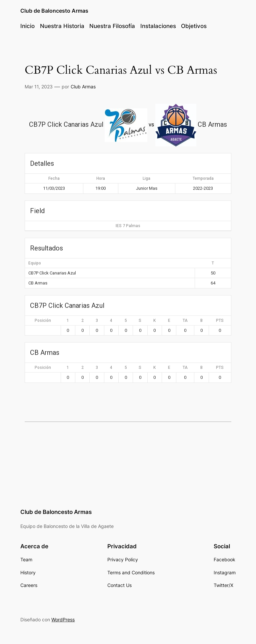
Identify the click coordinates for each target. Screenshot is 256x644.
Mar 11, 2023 (39, 87)
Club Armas (83, 87)
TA (185, 320)
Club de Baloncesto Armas (54, 11)
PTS (220, 320)
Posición (43, 320)
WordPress (63, 619)
